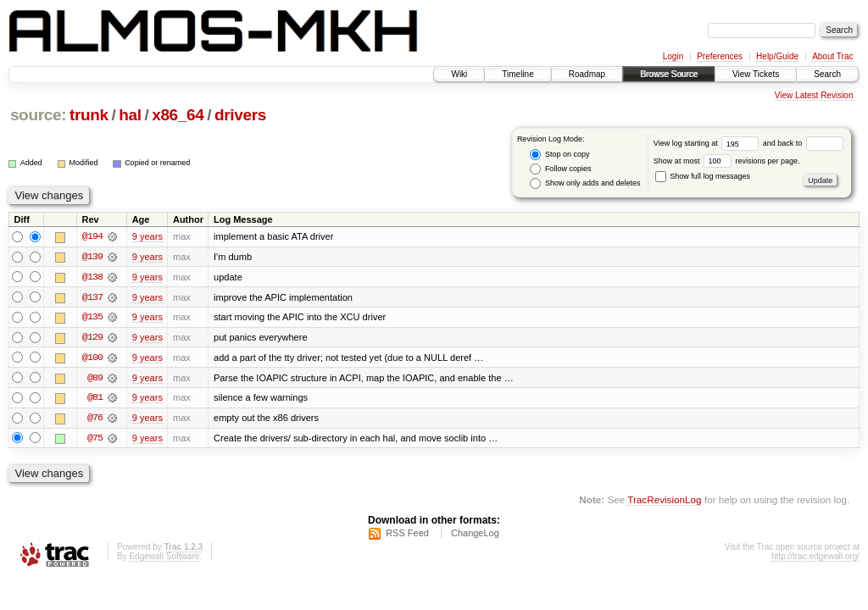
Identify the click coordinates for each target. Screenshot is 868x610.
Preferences (720, 56)
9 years (147, 236)
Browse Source (669, 74)
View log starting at (708, 143)
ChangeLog (475, 535)
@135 (92, 318)
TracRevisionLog (664, 501)
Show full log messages (703, 176)
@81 (95, 399)
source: (38, 115)
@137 (92, 297)
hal (130, 115)
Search (827, 74)
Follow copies (560, 169)
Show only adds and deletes (585, 183)
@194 (92, 236)
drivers (240, 115)
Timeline (517, 74)
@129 (92, 338)
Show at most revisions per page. (727, 161)
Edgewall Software (164, 559)
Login (673, 56)
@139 (92, 257)
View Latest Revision (814, 95)
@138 (92, 277)
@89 (95, 379)
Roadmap (587, 74)
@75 (95, 440)
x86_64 (178, 115)
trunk (89, 115)
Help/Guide (777, 56)
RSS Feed (407, 535)
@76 (95, 419)
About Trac (832, 56)
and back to (803, 143)
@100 (92, 358)
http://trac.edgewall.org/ (815, 559)
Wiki (459, 74)
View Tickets (756, 74)
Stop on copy (559, 155)
